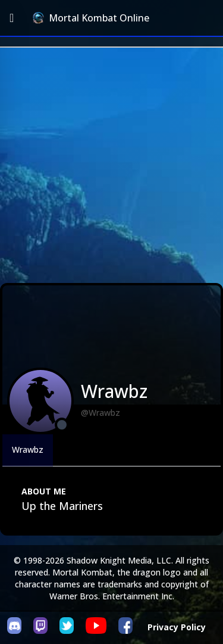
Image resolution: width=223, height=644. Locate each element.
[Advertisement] (111, 165)
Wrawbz (28, 449)
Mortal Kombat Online (91, 18)
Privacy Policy (177, 627)
